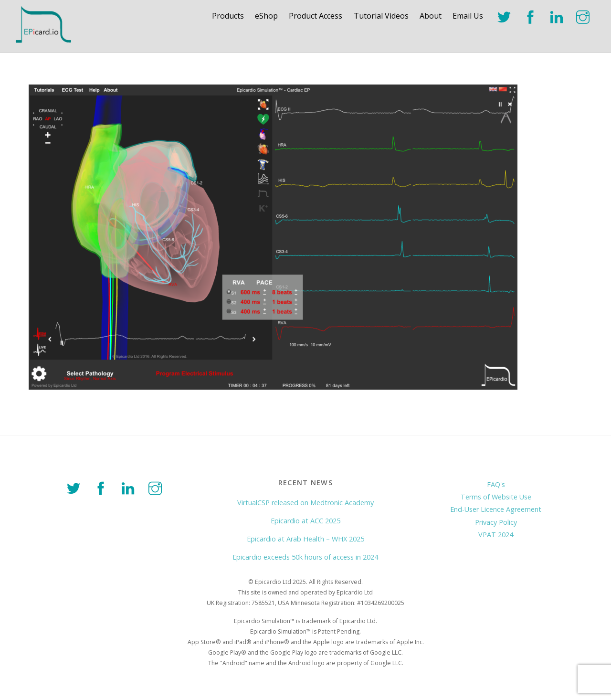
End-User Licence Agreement (496, 509)
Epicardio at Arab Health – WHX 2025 (305, 539)
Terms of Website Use (496, 497)
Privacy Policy (496, 522)
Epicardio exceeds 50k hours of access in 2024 (305, 557)
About (431, 16)
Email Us (468, 16)
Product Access (316, 16)
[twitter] (506, 16)
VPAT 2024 (496, 535)
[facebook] (532, 16)
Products (228, 16)
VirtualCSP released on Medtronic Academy (305, 503)
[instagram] (585, 16)
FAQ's (496, 484)
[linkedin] (558, 16)
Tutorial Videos (381, 16)
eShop (266, 16)
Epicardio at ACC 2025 (305, 521)
